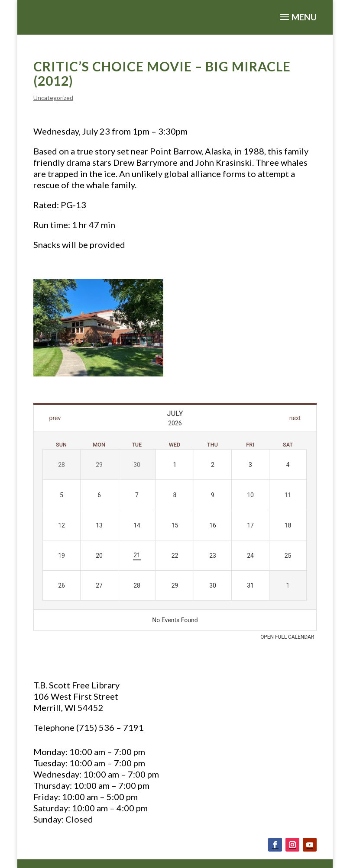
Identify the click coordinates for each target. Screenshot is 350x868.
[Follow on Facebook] (275, 845)
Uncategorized (53, 98)
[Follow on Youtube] (310, 845)
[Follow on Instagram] (292, 845)
